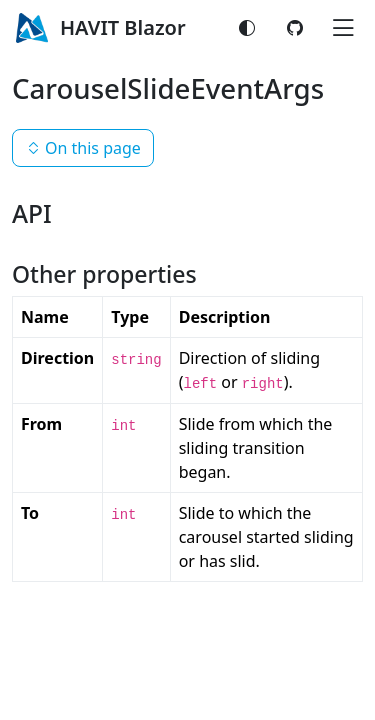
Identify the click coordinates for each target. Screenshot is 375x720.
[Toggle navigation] (343, 28)
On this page (83, 148)
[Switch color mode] (247, 28)
